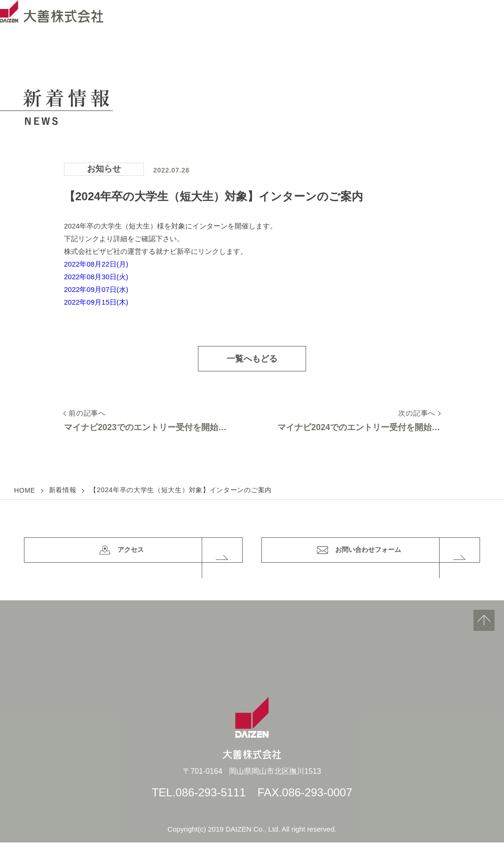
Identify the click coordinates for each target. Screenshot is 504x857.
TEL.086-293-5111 (199, 807)
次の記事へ (417, 413)
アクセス (176, 558)
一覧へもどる (252, 359)
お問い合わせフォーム (401, 558)
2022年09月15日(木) (96, 302)
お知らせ (104, 169)
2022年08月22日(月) (96, 264)
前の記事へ (87, 413)
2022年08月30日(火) (96, 277)
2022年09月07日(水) (96, 289)
